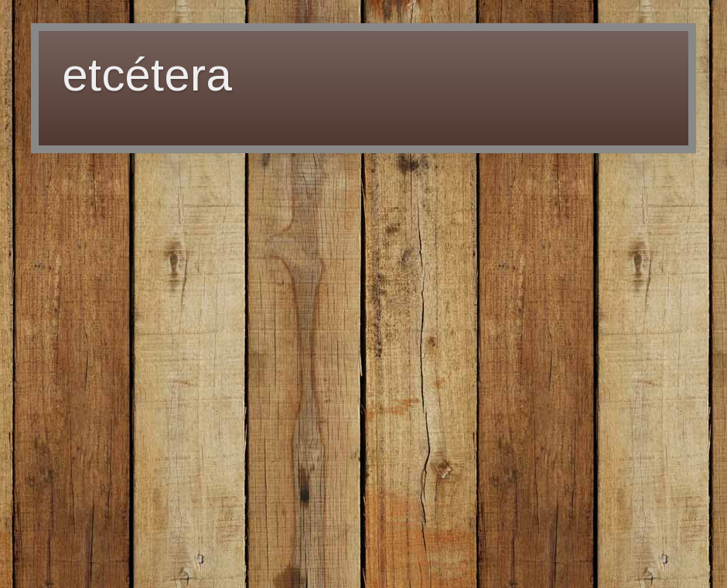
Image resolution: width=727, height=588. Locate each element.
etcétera (147, 75)
